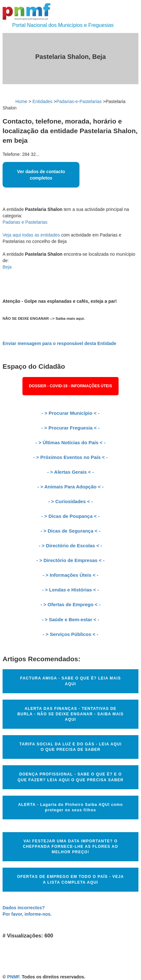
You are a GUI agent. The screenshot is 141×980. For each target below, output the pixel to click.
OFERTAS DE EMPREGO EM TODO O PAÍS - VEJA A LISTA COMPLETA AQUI (70, 879)
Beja (7, 267)
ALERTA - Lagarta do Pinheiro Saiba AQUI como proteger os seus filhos (70, 807)
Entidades (42, 101)
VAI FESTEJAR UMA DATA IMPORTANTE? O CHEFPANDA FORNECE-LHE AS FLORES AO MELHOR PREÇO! (70, 847)
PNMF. (14, 977)
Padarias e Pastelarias (25, 222)
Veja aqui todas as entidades (31, 235)
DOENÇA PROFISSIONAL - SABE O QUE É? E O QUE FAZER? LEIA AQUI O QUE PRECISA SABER (71, 777)
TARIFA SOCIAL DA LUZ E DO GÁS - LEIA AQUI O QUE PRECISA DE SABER (71, 747)
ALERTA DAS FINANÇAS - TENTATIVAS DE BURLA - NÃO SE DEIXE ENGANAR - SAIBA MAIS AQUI (70, 714)
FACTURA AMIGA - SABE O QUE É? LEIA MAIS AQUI (70, 681)
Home (21, 101)
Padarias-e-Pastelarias (79, 101)
